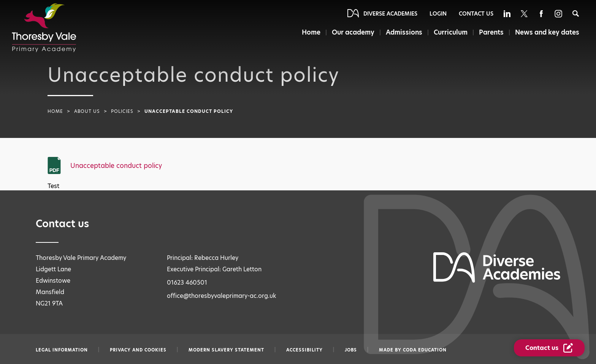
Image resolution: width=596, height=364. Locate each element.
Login (438, 14)
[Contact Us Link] (549, 348)
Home (311, 32)
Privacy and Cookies (138, 350)
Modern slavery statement (226, 350)
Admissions (404, 32)
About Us (87, 111)
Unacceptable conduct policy (116, 166)
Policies (122, 111)
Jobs (351, 350)
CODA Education (425, 350)
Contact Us (476, 14)
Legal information (62, 350)
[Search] (576, 13)
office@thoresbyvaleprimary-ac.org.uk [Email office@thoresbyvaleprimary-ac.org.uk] (222, 296)
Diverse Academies (390, 14)
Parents (491, 32)
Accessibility (304, 350)
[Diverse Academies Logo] (44, 28)
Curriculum (451, 32)
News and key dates (547, 32)
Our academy (353, 32)
